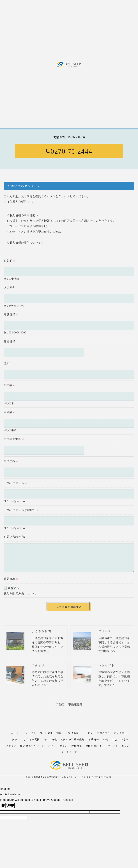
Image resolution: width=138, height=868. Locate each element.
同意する (13, 594)
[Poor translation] (10, 806)
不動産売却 (75, 710)
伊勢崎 (60, 710)
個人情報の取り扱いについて (20, 600)
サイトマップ (69, 752)
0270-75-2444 (69, 151)
